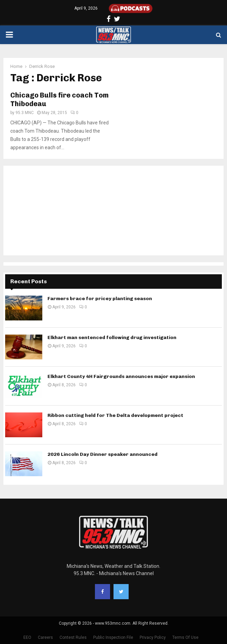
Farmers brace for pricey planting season (100, 299)
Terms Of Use (185, 637)
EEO (27, 637)
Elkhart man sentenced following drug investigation (112, 338)
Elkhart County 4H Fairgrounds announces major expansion (121, 376)
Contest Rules (73, 637)
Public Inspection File (113, 637)
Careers (45, 637)
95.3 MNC (25, 113)
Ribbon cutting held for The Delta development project (115, 415)
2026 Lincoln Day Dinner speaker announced (102, 454)
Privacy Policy (153, 637)
